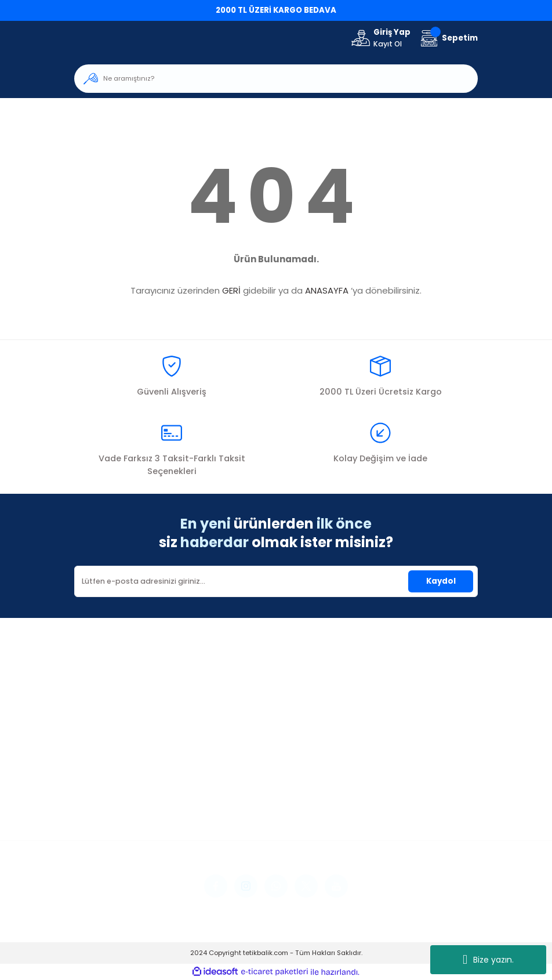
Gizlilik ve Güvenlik (388, 788)
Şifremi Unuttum (106, 804)
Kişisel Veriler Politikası (396, 820)
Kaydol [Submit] (441, 581)
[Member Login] (380, 38)
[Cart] (448, 38)
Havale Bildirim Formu (256, 804)
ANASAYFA (327, 290)
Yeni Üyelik (94, 772)
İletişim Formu (241, 788)
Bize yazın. (488, 960)
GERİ (231, 290)
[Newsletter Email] (276, 581)
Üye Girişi (92, 788)
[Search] (276, 79)
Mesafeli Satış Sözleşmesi (403, 772)
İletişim (227, 772)
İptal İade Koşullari (390, 804)
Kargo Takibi (238, 820)
